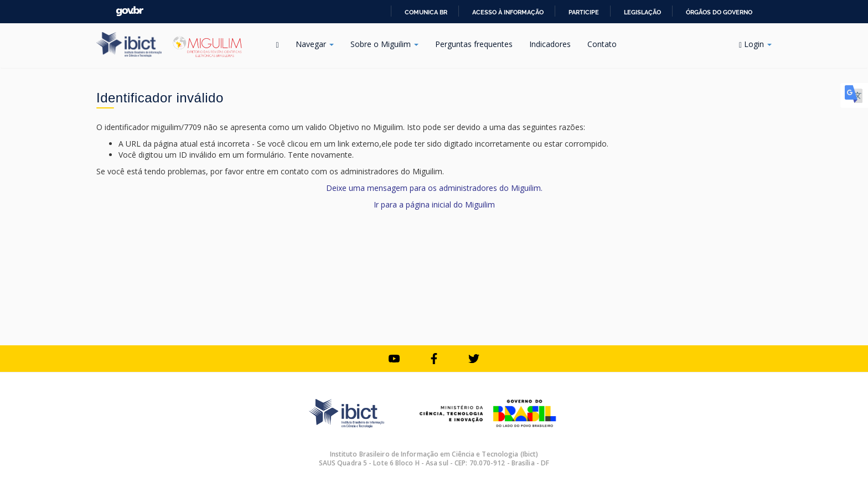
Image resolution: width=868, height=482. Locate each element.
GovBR (130, 11)
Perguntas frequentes (474, 44)
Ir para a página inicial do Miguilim (434, 204)
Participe (584, 12)
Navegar (315, 44)
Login (755, 44)
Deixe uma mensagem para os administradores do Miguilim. (434, 188)
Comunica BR (426, 12)
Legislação (642, 12)
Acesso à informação (508, 12)
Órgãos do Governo (719, 12)
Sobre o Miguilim (384, 44)
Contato (602, 44)
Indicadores (550, 44)
